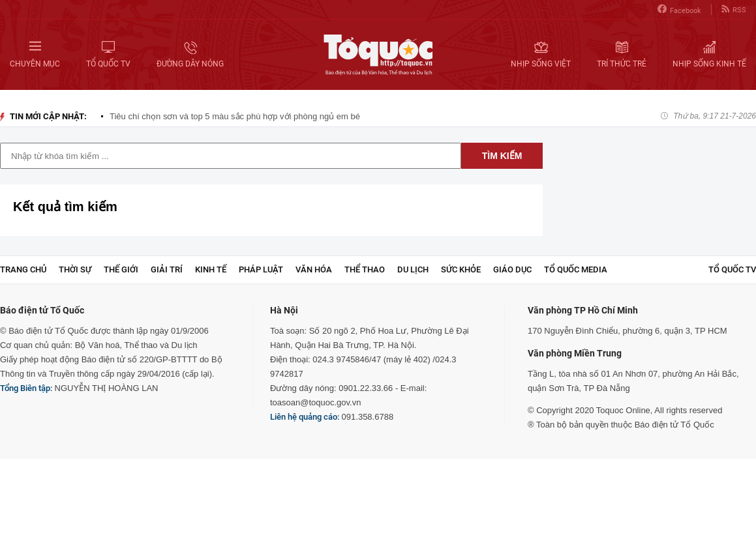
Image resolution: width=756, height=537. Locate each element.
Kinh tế (211, 269)
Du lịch (413, 269)
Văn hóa (314, 269)
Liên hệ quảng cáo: (305, 417)
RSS (734, 9)
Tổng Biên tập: (26, 388)
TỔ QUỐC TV (732, 269)
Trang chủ (23, 269)
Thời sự (75, 269)
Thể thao (365, 269)
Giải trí (167, 269)
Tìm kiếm (502, 156)
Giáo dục (512, 269)
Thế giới (121, 269)
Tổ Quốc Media (576, 269)
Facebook (679, 9)
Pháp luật (261, 269)
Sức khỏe (461, 269)
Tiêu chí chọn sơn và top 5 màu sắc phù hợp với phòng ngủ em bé (235, 116)
